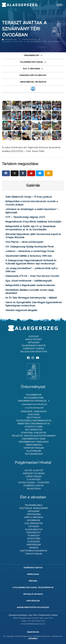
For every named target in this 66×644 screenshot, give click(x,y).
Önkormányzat (31, 55)
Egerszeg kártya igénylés (33, 75)
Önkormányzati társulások (34, 442)
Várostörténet (34, 340)
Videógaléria (34, 514)
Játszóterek (34, 539)
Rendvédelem (34, 545)
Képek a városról (34, 517)
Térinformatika (34, 445)
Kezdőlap (9, 40)
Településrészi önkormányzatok (34, 421)
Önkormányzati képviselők (32, 401)
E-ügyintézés (34, 480)
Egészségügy (34, 533)
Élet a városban (32, 69)
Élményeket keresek (34, 349)
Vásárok (34, 548)
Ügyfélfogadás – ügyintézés (34, 483)
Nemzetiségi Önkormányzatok (34, 424)
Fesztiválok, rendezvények (34, 508)
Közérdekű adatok (34, 486)
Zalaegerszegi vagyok (34, 346)
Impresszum (33, 574)
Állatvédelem (34, 451)
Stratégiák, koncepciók (34, 433)
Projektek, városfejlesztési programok (34, 436)
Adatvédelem (33, 601)
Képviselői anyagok (33, 594)
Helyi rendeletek (34, 430)
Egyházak (34, 527)
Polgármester (34, 395)
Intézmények (34, 520)
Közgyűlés (34, 415)
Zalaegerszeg (20, 5)
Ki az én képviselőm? (34, 408)
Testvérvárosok (34, 454)
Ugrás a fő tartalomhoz (57, 1)
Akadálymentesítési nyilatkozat (33, 607)
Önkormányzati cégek (34, 439)
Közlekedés (34, 542)
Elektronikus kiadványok (34, 551)
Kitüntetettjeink (34, 427)
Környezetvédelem (34, 448)
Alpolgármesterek (34, 398)
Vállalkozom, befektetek (34, 352)
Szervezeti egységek (34, 474)
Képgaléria (29, 40)
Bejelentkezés (33, 632)
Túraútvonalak (34, 554)
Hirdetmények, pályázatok (33, 82)
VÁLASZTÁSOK (34, 489)
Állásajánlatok (34, 530)
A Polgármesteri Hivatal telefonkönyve (33, 588)
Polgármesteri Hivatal (32, 62)
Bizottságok (34, 418)
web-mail (33, 581)
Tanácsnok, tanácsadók (34, 412)
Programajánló (34, 505)
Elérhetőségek (34, 477)
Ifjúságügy (34, 536)
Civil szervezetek (34, 523)
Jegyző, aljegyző (34, 470)
